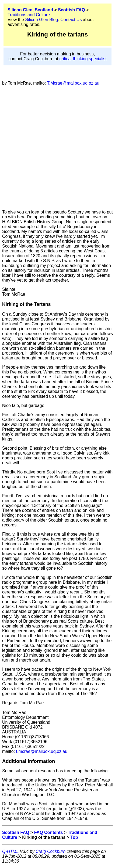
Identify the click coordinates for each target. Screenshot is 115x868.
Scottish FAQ (71, 10)
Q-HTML (10, 851)
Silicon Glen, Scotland (30, 10)
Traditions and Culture (29, 15)
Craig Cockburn (50, 851)
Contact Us (71, 20)
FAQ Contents (49, 832)
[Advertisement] (58, 148)
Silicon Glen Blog (42, 20)
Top (74, 837)
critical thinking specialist (83, 59)
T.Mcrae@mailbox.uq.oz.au (72, 83)
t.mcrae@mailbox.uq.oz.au (41, 751)
